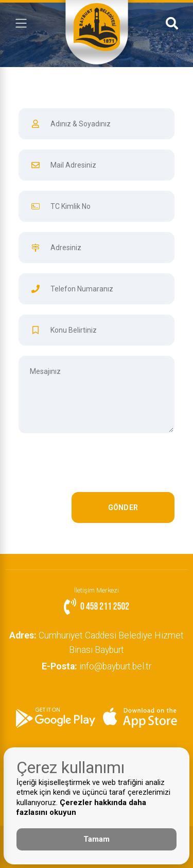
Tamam (97, 839)
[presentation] (96, 468)
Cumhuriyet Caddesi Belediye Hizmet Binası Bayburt (97, 643)
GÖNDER (123, 507)
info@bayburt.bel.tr (97, 666)
